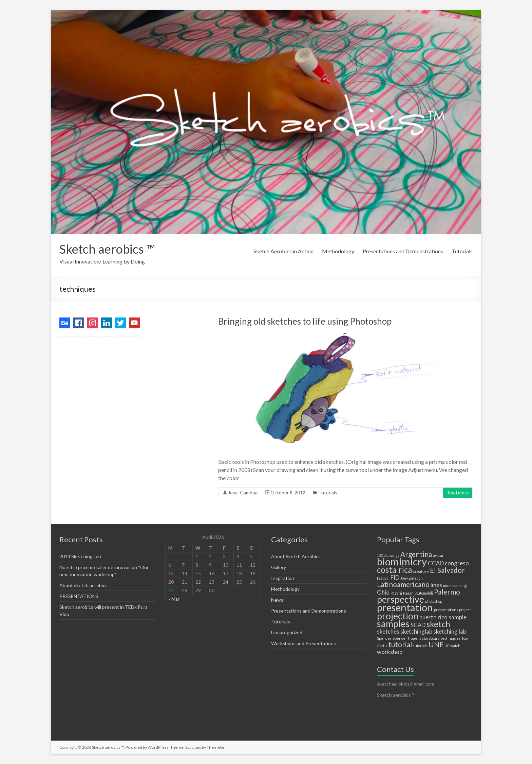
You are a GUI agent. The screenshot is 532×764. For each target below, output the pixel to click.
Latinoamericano (403, 584)
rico (443, 617)
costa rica (395, 570)
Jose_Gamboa (243, 493)
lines (436, 585)
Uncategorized (287, 632)
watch (455, 646)
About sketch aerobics (83, 585)
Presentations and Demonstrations (403, 251)
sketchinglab (416, 631)
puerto (428, 617)
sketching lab (450, 631)
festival (383, 578)
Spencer (384, 638)
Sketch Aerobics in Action (283, 251)
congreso (457, 563)
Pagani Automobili (418, 593)
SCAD (418, 625)
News (277, 600)
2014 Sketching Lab (80, 556)
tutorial (400, 644)
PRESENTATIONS (79, 596)
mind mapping (455, 586)
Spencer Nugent (407, 638)
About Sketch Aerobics (296, 556)
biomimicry (402, 561)
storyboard (431, 638)
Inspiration (283, 578)
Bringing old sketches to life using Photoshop (305, 321)
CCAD (436, 563)
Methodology (338, 251)
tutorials (420, 646)
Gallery (279, 567)
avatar (438, 555)
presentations (446, 610)
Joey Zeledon (412, 578)
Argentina (416, 554)
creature (421, 571)
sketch (438, 624)
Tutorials (462, 251)
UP (447, 646)
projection (398, 616)
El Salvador (447, 570)
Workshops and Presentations (303, 643)
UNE (436, 644)
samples (393, 624)
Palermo (447, 592)
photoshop (434, 601)
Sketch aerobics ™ (107, 249)
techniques (451, 638)
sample (458, 617)
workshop (390, 652)
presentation (405, 607)
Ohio (383, 592)
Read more (458, 493)
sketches (388, 631)
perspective (401, 599)
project (465, 610)
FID (395, 577)
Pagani (396, 593)
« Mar (174, 599)
